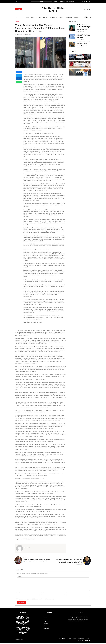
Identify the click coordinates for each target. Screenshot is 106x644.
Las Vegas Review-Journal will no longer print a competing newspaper (83, 43)
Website (68, 593)
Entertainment (54, 17)
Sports (61, 17)
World (33, 17)
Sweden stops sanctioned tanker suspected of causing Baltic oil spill (84, 36)
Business (39, 17)
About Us (88, 1)
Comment (19, 576)
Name (18, 593)
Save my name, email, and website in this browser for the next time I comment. (36, 599)
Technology (69, 17)
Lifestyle (80, 72)
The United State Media (53, 9)
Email (43, 593)
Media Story (77, 17)
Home (27, 17)
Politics (45, 17)
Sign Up (83, 1)
